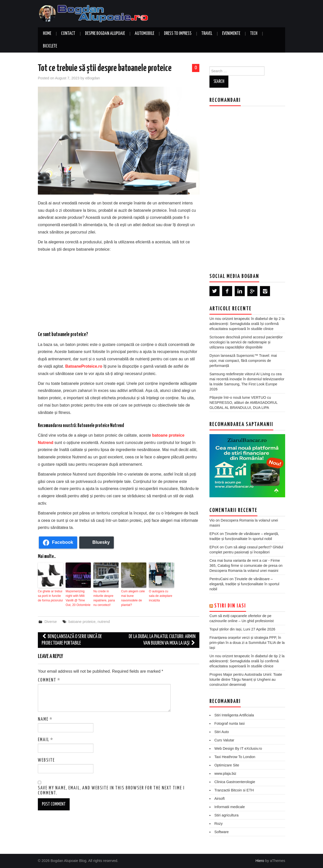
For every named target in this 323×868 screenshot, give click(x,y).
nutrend (104, 621)
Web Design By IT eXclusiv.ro (238, 748)
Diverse (51, 621)
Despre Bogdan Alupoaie (105, 34)
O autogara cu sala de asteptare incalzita (160, 596)
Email (46, 740)
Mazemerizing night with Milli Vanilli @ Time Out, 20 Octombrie (78, 598)
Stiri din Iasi (230, 606)
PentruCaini (219, 579)
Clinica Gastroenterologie (235, 782)
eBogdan (93, 78)
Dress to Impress (178, 34)
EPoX (214, 534)
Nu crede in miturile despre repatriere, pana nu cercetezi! (104, 598)
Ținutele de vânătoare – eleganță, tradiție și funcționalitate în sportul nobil (244, 584)
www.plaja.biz (225, 773)
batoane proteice (82, 621)
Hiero (260, 861)
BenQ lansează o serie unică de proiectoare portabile (72, 640)
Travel (207, 34)
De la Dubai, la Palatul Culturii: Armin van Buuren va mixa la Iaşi (162, 640)
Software (221, 832)
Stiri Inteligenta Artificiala (234, 715)
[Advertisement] (119, 291)
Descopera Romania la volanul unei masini (244, 571)
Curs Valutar (224, 740)
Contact (68, 34)
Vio (212, 520)
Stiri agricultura (226, 815)
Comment (49, 680)
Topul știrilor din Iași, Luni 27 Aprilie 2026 (242, 629)
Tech (254, 34)
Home (47, 34)
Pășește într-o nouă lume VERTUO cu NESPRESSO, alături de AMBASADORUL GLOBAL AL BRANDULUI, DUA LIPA (244, 403)
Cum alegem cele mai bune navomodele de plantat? (133, 598)
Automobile (144, 34)
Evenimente (231, 34)
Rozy (218, 824)
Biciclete (50, 46)
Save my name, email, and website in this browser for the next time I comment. (111, 790)
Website (46, 760)
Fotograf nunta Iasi (229, 723)
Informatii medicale (230, 807)
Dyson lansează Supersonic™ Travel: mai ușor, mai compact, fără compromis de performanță (243, 361)
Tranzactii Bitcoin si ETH (234, 790)
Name (45, 719)
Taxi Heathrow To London (235, 757)
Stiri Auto (222, 732)
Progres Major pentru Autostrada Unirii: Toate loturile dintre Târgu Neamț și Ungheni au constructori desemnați (246, 679)
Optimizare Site (227, 765)
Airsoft (219, 799)
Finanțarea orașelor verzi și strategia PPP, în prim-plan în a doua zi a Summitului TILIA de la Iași (247, 643)
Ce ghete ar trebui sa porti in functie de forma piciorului (50, 596)
